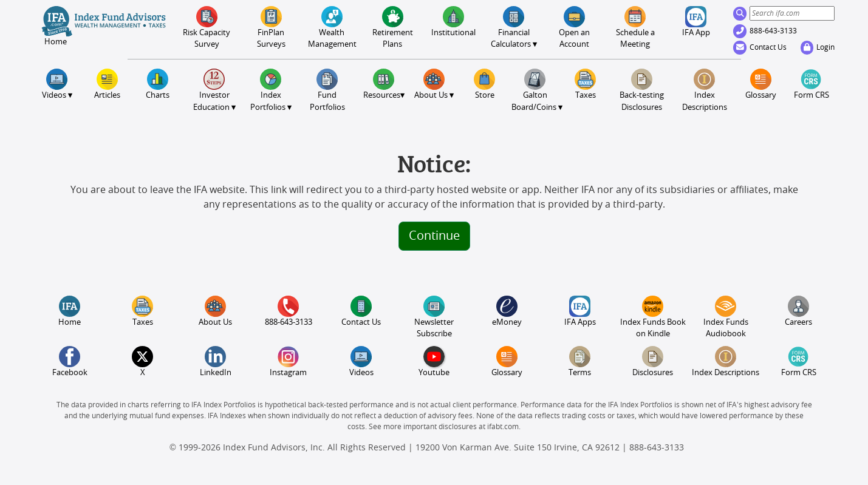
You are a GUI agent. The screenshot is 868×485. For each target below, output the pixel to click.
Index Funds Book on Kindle (653, 317)
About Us (215, 311)
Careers (798, 311)
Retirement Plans (393, 27)
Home (70, 311)
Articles (107, 84)
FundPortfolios (327, 90)
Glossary (761, 84)
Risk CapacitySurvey (207, 27)
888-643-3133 (765, 31)
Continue (434, 236)
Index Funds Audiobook (726, 317)
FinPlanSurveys (271, 27)
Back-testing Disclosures (642, 90)
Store (484, 84)
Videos (361, 361)
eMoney (507, 311)
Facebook (70, 361)
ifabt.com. (504, 427)
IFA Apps (580, 311)
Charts (158, 84)
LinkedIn (216, 361)
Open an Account (574, 27)
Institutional (453, 22)
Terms (580, 361)
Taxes (585, 84)
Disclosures (653, 361)
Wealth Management (332, 27)
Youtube (434, 361)
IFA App (696, 22)
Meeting (635, 27)
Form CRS (812, 84)
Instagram (288, 361)
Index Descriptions (705, 90)
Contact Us (760, 47)
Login (818, 47)
